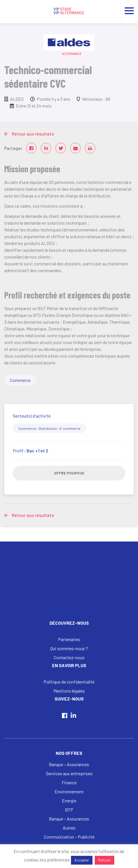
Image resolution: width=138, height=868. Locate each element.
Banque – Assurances (69, 764)
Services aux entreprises (69, 773)
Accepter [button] (82, 860)
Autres (69, 828)
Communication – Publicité (69, 837)
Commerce (20, 380)
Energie (69, 801)
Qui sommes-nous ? (69, 648)
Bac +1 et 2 (37, 451)
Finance (69, 782)
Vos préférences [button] (55, 860)
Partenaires (69, 639)
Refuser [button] (104, 860)
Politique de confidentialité (69, 682)
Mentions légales (69, 691)
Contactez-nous (69, 657)
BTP (69, 810)
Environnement (69, 791)
